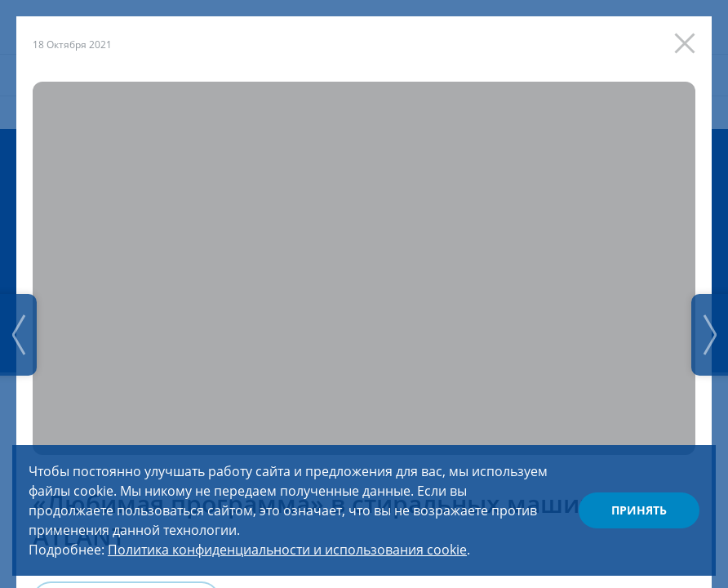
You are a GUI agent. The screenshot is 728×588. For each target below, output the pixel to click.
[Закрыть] (689, 39)
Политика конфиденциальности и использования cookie (287, 550)
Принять (639, 510)
